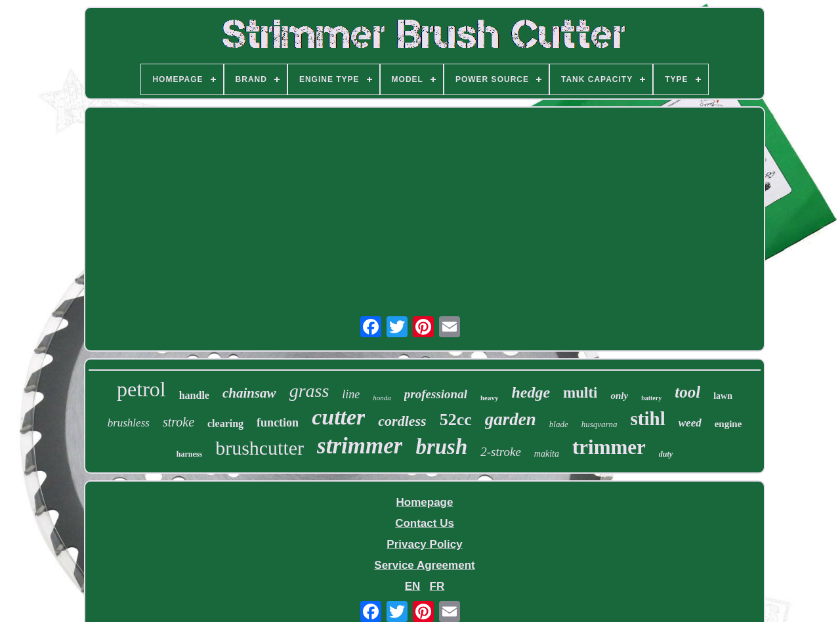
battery (651, 398)
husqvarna (599, 424)
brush (441, 447)
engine (728, 424)
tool (687, 392)
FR (437, 586)
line (351, 394)
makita (547, 454)
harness (189, 454)
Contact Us (425, 523)
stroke (178, 422)
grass (309, 391)
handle (194, 395)
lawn (723, 396)
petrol (141, 389)
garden (511, 419)
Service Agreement (424, 565)
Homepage (425, 502)
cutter (338, 417)
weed (690, 423)
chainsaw (249, 393)
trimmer (609, 447)
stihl (648, 419)
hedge (531, 392)
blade (559, 424)
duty (666, 454)
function (278, 423)
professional (436, 394)
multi (580, 393)
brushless (129, 423)
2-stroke (501, 452)
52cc (456, 420)
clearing (225, 424)
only (619, 396)
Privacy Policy (424, 544)
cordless (402, 421)
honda (382, 398)
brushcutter (260, 448)
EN (413, 586)
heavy (490, 398)
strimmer (360, 446)
